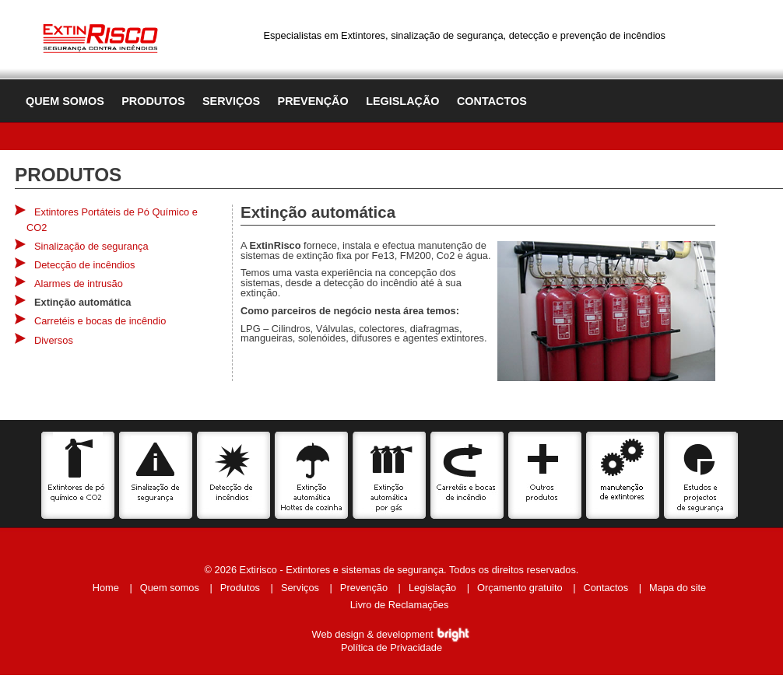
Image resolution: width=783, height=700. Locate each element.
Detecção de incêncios (234, 475)
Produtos (153, 101)
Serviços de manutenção (623, 475)
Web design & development (392, 634)
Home (106, 588)
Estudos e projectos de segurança (701, 475)
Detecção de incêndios (84, 265)
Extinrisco (100, 36)
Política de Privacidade (391, 647)
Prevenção (313, 101)
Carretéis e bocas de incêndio (100, 321)
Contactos (492, 101)
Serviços (231, 101)
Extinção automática (83, 302)
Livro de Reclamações (400, 605)
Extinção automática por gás (390, 475)
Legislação (402, 101)
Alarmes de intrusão (79, 283)
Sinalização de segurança (91, 246)
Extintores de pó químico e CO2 (78, 475)
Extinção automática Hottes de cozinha (312, 475)
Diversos (54, 340)
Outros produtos (545, 475)
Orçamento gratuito (520, 588)
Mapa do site (678, 588)
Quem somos (65, 101)
